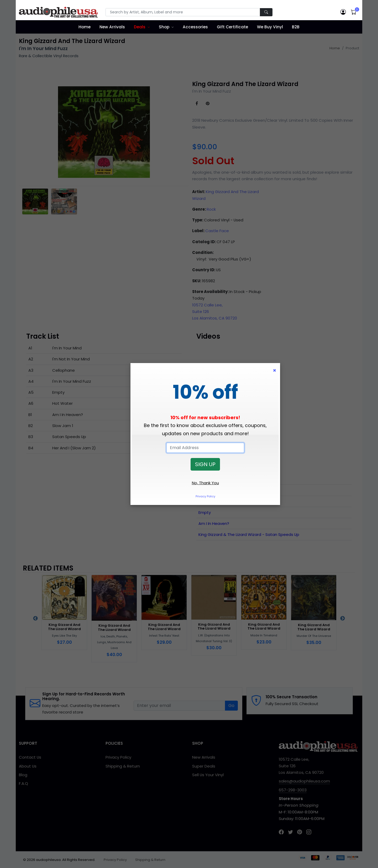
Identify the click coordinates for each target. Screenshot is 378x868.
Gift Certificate (232, 27)
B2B (296, 27)
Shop (164, 27)
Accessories (195, 27)
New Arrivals (112, 27)
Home (85, 27)
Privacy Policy (205, 496)
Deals (140, 27)
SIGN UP (205, 464)
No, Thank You (205, 483)
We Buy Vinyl (270, 27)
